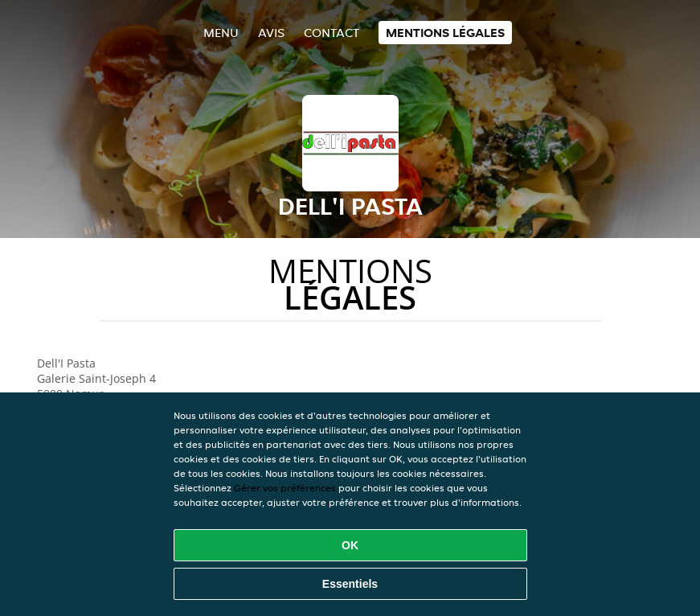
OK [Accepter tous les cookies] (350, 545)
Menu (221, 33)
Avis (271, 33)
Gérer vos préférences (285, 488)
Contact (332, 33)
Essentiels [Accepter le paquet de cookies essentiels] (350, 584)
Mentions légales (445, 33)
